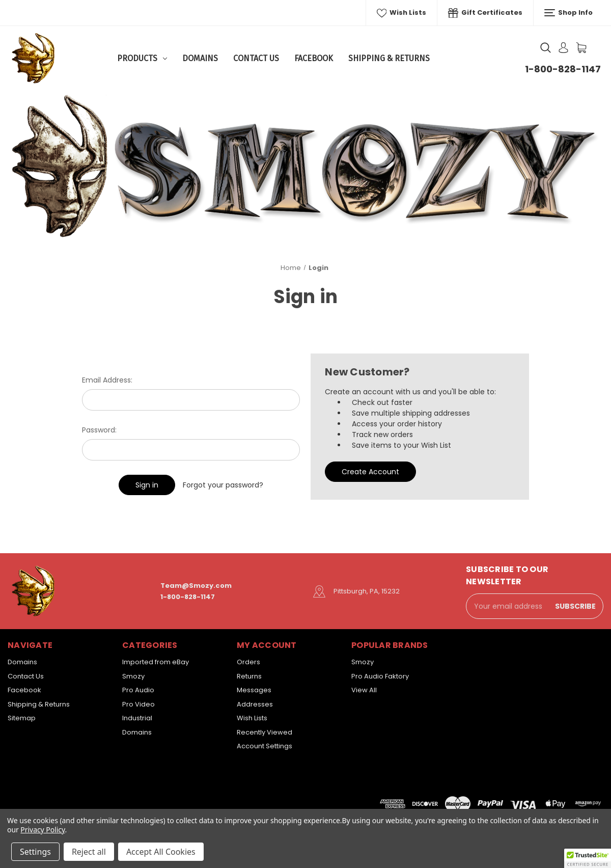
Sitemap (22, 718)
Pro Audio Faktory (380, 676)
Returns (249, 676)
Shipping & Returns (389, 58)
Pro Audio (138, 690)
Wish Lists (402, 13)
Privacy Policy (43, 830)
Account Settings (265, 746)
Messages (254, 690)
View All (364, 690)
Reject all (89, 852)
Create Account (370, 472)
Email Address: (107, 380)
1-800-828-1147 (563, 69)
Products (142, 58)
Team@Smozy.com (196, 586)
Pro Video (138, 704)
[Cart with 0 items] (581, 48)
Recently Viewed (265, 732)
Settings (35, 852)
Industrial (137, 718)
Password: (99, 430)
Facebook (314, 58)
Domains (200, 58)
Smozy (133, 676)
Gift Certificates (485, 13)
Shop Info (568, 13)
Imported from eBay (156, 662)
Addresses (255, 704)
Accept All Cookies (161, 852)
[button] (588, 858)
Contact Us (256, 58)
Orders (248, 662)
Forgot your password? (223, 485)
